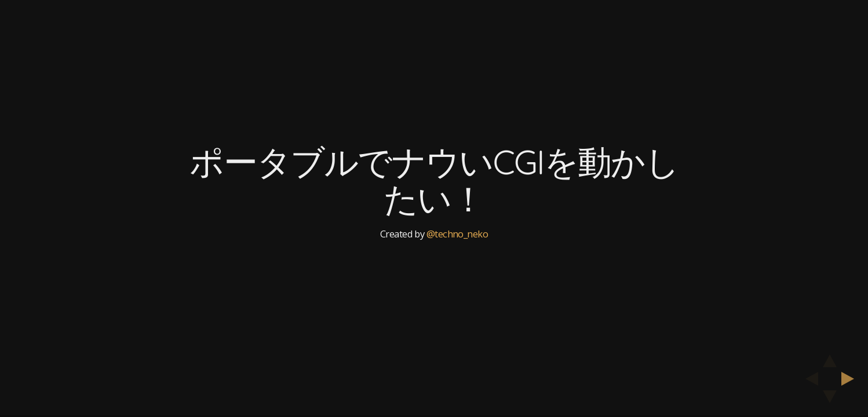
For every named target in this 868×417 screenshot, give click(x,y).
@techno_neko (457, 234)
